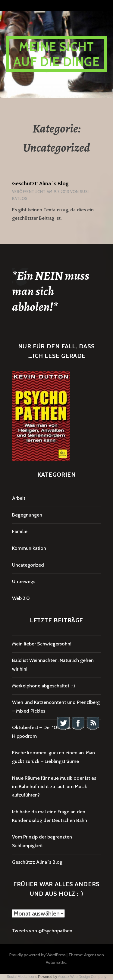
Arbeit (19, 498)
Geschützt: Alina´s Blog (40, 183)
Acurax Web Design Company (82, 977)
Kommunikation (29, 548)
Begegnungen (27, 515)
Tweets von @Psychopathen (42, 931)
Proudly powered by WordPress (38, 955)
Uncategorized (28, 565)
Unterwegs (24, 581)
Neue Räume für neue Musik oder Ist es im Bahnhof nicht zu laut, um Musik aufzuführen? (54, 787)
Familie (20, 531)
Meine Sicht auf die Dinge (56, 54)
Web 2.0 (21, 598)
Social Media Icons (22, 977)
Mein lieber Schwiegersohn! (42, 644)
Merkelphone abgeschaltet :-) (44, 686)
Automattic (56, 962)
